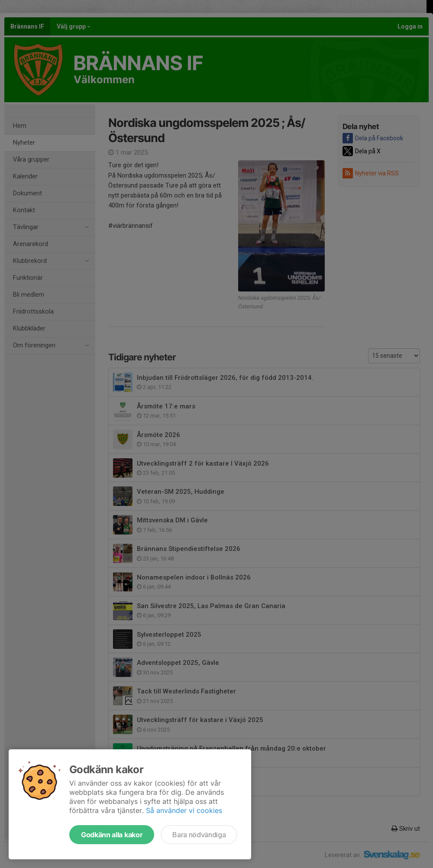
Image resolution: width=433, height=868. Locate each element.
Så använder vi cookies (184, 810)
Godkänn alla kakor (112, 835)
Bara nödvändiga (199, 835)
